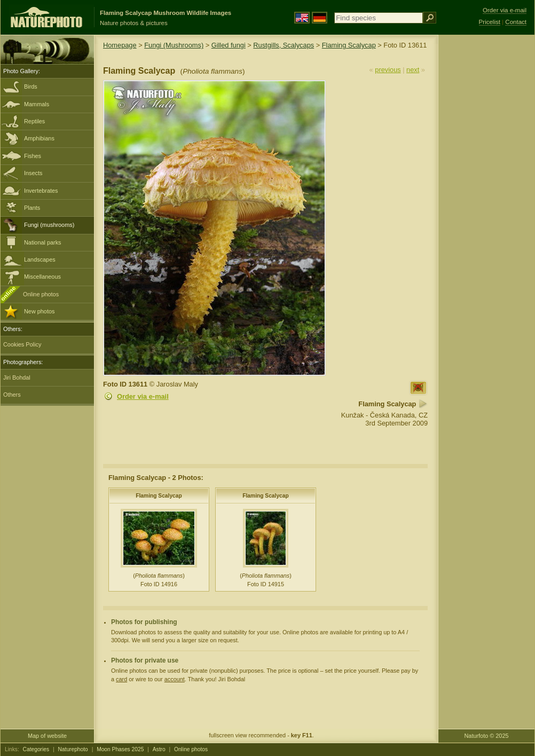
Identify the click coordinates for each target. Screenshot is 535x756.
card (121, 679)
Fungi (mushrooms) (49, 225)
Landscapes (40, 259)
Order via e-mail (143, 396)
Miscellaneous (42, 277)
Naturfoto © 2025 (487, 736)
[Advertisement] (486, 206)
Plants (32, 208)
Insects (33, 173)
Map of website (47, 736)
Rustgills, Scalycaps (284, 45)
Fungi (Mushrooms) (174, 45)
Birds (31, 86)
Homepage (120, 45)
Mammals (37, 104)
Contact (516, 22)
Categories (36, 749)
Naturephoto (73, 749)
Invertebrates (41, 191)
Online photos (41, 294)
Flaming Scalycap (349, 45)
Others (12, 395)
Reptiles (34, 121)
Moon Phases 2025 (120, 749)
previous (388, 70)
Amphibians (39, 138)
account (175, 679)
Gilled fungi (229, 45)
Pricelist (490, 22)
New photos (39, 311)
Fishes (33, 156)
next (413, 70)
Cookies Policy (22, 344)
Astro (159, 749)
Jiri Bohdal (17, 377)
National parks (43, 242)
